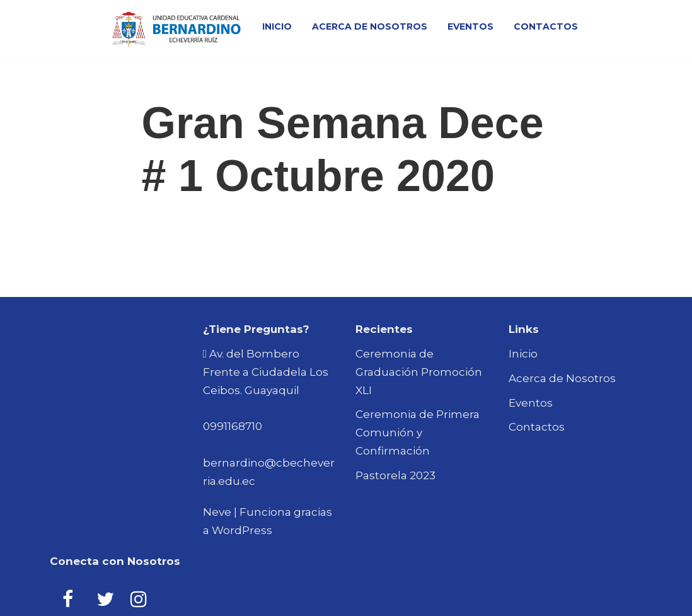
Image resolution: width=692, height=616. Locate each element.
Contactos (546, 26)
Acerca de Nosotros (370, 26)
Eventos (470, 26)
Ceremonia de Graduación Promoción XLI (419, 372)
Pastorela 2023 (395, 475)
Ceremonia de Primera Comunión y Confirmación (418, 433)
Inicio (277, 26)
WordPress (242, 530)
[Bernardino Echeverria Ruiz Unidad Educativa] (176, 29)
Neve (217, 512)
